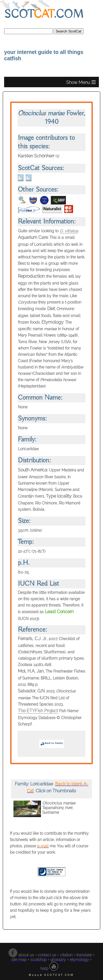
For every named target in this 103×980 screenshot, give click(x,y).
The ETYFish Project (38, 711)
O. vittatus (69, 231)
